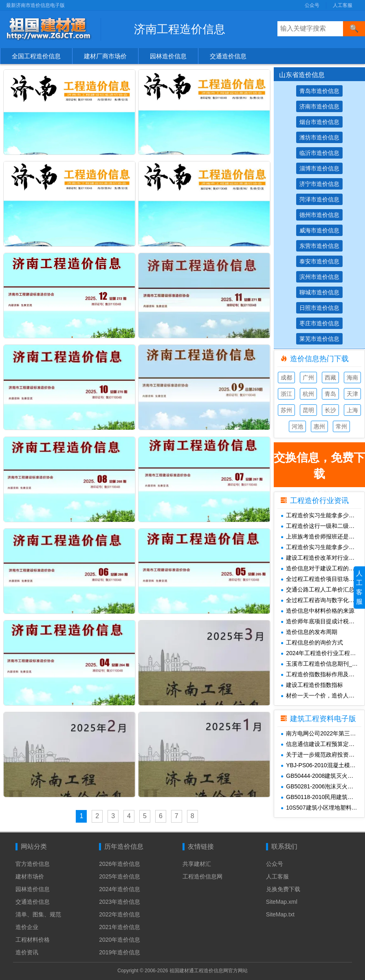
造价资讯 (27, 950)
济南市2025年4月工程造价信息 (89, 516)
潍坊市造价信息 (319, 137)
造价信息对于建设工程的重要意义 (323, 568)
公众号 (312, 5)
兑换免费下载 (283, 887)
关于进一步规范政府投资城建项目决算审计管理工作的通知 (323, 755)
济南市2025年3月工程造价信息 (223, 516)
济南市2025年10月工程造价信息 (90, 296)
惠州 (319, 426)
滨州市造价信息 (319, 277)
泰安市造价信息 (319, 261)
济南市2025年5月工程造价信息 (223, 443)
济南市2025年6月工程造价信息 (89, 443)
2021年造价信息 (120, 925)
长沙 (330, 410)
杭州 (308, 394)
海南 (352, 377)
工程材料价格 (33, 938)
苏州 (286, 410)
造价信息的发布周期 (309, 632)
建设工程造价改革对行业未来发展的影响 (323, 558)
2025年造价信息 (120, 874)
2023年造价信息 (120, 900)
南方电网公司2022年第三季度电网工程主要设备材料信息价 (323, 733)
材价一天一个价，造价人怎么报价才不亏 (323, 695)
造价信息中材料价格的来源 (318, 611)
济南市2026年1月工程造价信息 (223, 149)
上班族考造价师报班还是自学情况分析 (323, 536)
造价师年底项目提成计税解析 (320, 621)
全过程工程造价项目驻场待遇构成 (323, 579)
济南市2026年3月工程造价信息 (223, 76)
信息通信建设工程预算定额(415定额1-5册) (323, 744)
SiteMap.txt (280, 912)
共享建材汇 (197, 862)
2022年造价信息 (120, 912)
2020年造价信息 (120, 938)
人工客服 (343, 5)
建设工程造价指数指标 (312, 685)
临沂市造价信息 (319, 153)
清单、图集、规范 (38, 912)
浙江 (286, 394)
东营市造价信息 (319, 246)
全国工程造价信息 (36, 56)
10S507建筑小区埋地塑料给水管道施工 (323, 808)
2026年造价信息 (120, 862)
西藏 (330, 377)
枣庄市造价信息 (319, 323)
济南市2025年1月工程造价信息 (223, 590)
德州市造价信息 (319, 215)
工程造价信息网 (202, 874)
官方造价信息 (33, 862)
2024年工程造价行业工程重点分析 (323, 653)
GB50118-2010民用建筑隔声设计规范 (323, 797)
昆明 (308, 410)
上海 (352, 410)
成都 (286, 377)
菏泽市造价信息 (319, 199)
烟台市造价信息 (319, 122)
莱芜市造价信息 (319, 339)
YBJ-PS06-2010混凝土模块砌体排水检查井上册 (323, 765)
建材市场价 (30, 874)
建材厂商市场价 (105, 56)
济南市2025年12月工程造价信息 (90, 222)
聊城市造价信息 (319, 292)
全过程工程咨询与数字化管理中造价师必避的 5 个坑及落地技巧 (323, 600)
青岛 (330, 394)
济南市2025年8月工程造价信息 (89, 370)
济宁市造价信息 (319, 184)
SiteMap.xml (282, 900)
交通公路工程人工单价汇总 (318, 589)
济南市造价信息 (319, 106)
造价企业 (27, 925)
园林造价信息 (168, 56)
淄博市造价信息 (319, 168)
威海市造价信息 (319, 230)
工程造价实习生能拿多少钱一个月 (323, 515)
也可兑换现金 (319, 468)
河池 (297, 426)
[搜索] (354, 29)
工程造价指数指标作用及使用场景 (323, 674)
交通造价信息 (228, 56)
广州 (308, 377)
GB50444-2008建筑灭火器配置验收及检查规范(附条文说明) (323, 776)
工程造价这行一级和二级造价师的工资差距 (323, 526)
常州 (341, 426)
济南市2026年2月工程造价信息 (89, 149)
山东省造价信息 (302, 75)
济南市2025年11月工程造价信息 (225, 222)
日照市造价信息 (319, 308)
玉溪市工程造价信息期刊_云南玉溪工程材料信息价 (323, 664)
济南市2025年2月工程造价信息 (89, 590)
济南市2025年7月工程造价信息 (223, 370)
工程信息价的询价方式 (312, 642)
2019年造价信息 (120, 950)
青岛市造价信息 (319, 91)
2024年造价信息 (120, 887)
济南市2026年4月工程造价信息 (89, 76)
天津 (352, 394)
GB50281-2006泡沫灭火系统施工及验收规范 (323, 786)
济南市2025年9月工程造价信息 (223, 296)
